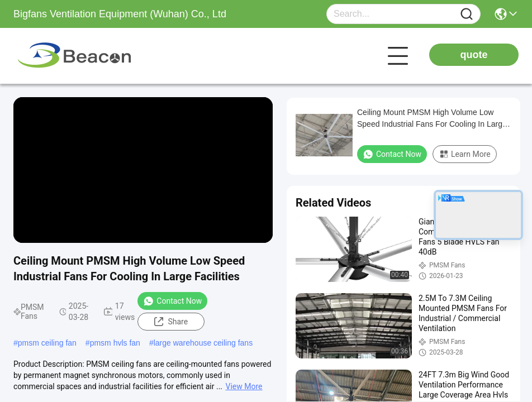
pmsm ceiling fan (47, 343)
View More (244, 386)
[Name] (467, 14)
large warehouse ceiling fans (203, 343)
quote (474, 55)
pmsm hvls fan (115, 343)
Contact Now (172, 301)
